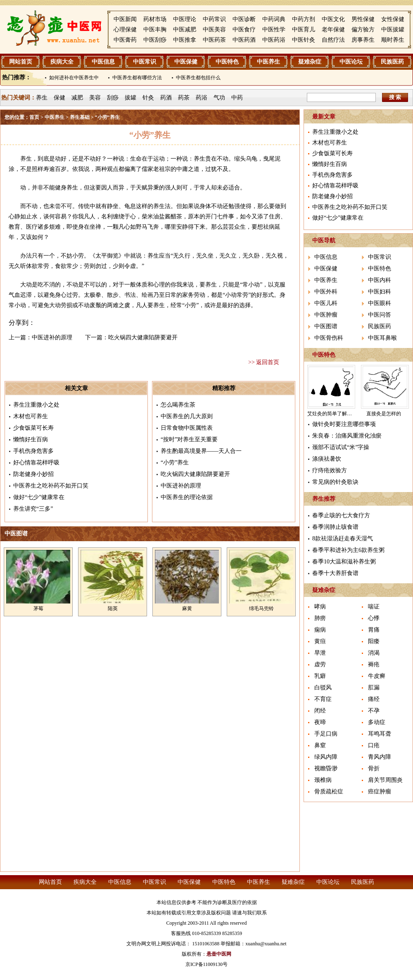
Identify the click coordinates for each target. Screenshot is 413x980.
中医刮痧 (155, 40)
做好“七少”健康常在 (39, 497)
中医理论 (185, 19)
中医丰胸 (155, 30)
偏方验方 (363, 30)
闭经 (320, 711)
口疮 (374, 745)
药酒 (166, 98)
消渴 (374, 653)
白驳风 (323, 688)
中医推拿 (185, 40)
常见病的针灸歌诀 (335, 482)
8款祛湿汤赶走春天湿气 (343, 539)
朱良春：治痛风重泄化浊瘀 (347, 436)
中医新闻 (125, 19)
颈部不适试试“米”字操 (341, 447)
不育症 (323, 699)
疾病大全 (62, 62)
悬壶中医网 (219, 954)
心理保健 (125, 30)
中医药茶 (214, 40)
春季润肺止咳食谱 (335, 527)
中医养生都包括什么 (198, 78)
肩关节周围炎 (385, 780)
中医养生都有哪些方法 (137, 78)
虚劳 (320, 664)
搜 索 (395, 97)
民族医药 (392, 62)
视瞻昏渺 (326, 768)
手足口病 (326, 734)
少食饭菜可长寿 (33, 428)
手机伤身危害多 (33, 451)
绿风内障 (326, 757)
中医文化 (333, 19)
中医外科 (326, 292)
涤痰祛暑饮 (327, 459)
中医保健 (186, 62)
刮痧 (113, 98)
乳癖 (320, 676)
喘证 (374, 607)
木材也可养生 (31, 416)
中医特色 (227, 62)
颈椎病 (323, 780)
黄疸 (320, 641)
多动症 (377, 722)
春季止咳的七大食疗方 (341, 515)
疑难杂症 (310, 62)
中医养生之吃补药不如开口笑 (51, 486)
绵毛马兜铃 (261, 608)
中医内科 (380, 280)
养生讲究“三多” (33, 509)
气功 (219, 98)
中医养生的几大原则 (187, 416)
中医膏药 (125, 40)
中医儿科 (326, 303)
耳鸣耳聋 (380, 734)
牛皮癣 (377, 676)
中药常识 (214, 19)
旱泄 (320, 653)
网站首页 (21, 62)
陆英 (113, 608)
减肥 (77, 98)
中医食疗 (244, 30)
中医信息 (103, 62)
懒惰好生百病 (31, 439)
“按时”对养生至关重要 (189, 439)
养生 (42, 98)
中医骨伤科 (329, 338)
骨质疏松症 (329, 792)
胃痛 (374, 630)
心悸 (374, 618)
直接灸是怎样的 (384, 414)
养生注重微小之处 (36, 405)
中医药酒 (244, 40)
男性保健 (363, 19)
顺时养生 (393, 40)
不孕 (374, 711)
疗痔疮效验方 (330, 470)
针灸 (148, 98)
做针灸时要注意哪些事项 (344, 424)
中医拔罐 (393, 30)
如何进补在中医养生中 (74, 78)
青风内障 (380, 757)
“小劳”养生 (175, 463)
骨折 (374, 768)
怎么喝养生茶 (178, 405)
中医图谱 (326, 326)
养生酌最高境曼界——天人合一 (201, 451)
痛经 (374, 699)
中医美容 (214, 30)
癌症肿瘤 (380, 792)
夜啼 (320, 722)
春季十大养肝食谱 (335, 573)
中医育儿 (304, 30)
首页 (34, 117)
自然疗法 (333, 40)
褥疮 (374, 664)
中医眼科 (380, 303)
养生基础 (80, 117)
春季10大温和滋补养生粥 (344, 562)
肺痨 (320, 618)
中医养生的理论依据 (187, 497)
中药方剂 (304, 19)
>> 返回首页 (264, 362)
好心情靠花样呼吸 (36, 463)
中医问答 (380, 315)
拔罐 (131, 98)
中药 (237, 98)
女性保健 (393, 19)
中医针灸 (304, 40)
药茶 (184, 98)
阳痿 (374, 641)
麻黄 (187, 608)
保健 (59, 98)
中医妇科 (380, 292)
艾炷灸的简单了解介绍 (332, 414)
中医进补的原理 (52, 337)
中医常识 (145, 62)
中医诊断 (244, 19)
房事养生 (363, 40)
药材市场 (155, 19)
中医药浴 (274, 40)
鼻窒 (320, 745)
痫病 (320, 630)
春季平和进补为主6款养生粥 (348, 550)
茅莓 (38, 608)
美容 (95, 98)
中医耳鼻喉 (382, 338)
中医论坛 (351, 62)
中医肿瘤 (326, 315)
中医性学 (274, 30)
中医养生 (268, 62)
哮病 (320, 607)
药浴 (202, 98)
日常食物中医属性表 (187, 428)
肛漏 (374, 688)
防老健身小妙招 (33, 474)
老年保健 (333, 30)
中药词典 (274, 19)
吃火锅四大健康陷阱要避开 (143, 337)
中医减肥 (185, 30)
